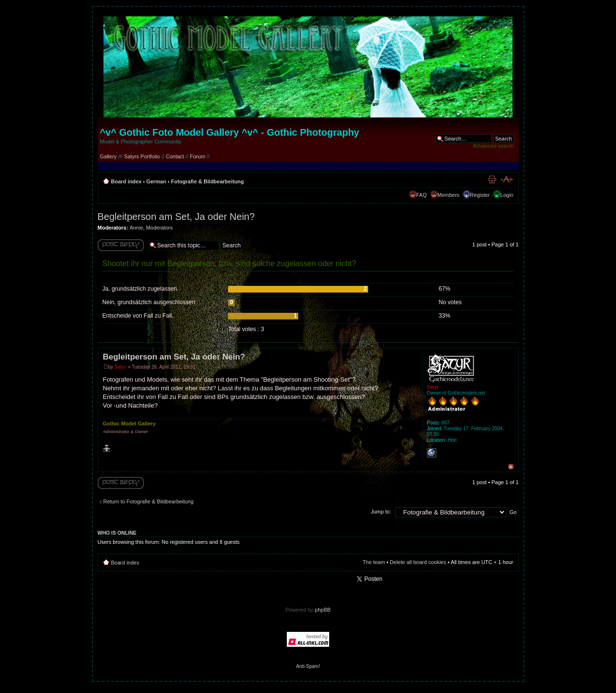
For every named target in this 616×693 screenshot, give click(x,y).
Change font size (507, 180)
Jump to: (381, 512)
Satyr (121, 367)
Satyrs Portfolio (142, 156)
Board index (127, 181)
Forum (198, 156)
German (156, 181)
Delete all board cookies (418, 562)
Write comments (121, 245)
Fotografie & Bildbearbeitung (207, 181)
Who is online (117, 533)
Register (480, 195)
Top (511, 467)
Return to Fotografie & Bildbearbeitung (149, 501)
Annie (136, 228)
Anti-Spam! (308, 666)
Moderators (159, 228)
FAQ (422, 195)
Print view (492, 180)
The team (373, 562)
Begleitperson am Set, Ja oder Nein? (176, 217)
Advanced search (494, 146)
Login (507, 195)
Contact (175, 156)
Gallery (109, 156)
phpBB (323, 610)
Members (449, 195)
